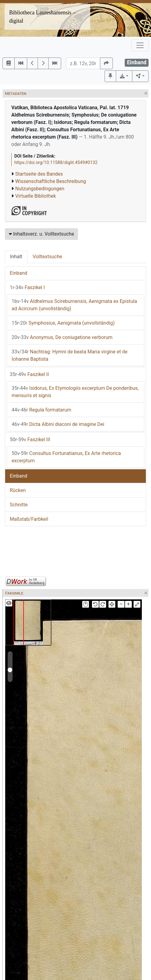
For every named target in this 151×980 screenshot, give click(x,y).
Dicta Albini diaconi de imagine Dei (58, 424)
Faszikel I (27, 287)
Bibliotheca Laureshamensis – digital (42, 17)
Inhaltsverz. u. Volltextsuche (41, 234)
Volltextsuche (47, 257)
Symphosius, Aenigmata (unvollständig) (63, 323)
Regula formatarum (41, 410)
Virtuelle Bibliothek (36, 196)
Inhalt (16, 257)
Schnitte (19, 505)
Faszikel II (29, 374)
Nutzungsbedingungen (40, 189)
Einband (18, 273)
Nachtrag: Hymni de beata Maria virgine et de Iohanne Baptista (70, 355)
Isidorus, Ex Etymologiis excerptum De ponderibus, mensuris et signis (75, 392)
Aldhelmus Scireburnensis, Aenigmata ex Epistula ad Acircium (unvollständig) (74, 305)
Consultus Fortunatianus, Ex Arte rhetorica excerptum (66, 457)
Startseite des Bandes (39, 174)
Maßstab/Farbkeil (29, 519)
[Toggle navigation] (140, 45)
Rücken (18, 490)
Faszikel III (30, 440)
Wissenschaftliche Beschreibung (51, 181)
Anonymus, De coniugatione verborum (62, 337)
